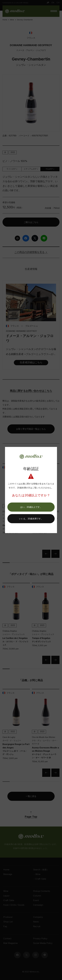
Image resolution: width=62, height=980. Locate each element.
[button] (31, 507)
